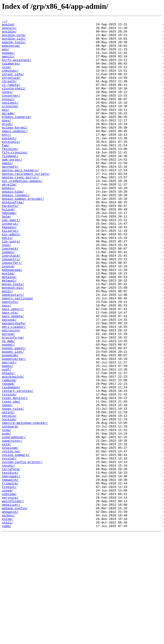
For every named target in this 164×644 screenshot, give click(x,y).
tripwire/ (10, 576)
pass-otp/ (10, 371)
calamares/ (11, 73)
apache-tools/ (14, 47)
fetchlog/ (10, 175)
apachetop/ (11, 51)
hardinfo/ (10, 243)
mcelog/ (8, 324)
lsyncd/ (8, 316)
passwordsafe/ (14, 384)
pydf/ (6, 440)
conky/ (7, 107)
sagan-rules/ (13, 487)
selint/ (8, 491)
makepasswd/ (12, 320)
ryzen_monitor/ (15, 474)
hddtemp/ (9, 252)
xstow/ (7, 619)
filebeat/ (10, 184)
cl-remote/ (11, 98)
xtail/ (7, 623)
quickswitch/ (13, 448)
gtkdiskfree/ (13, 239)
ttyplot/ (9, 581)
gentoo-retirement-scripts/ (26, 205)
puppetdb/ (10, 423)
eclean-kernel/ (15, 149)
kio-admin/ (11, 278)
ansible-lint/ (14, 43)
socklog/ (9, 500)
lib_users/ (11, 286)
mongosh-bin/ (13, 342)
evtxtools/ (11, 167)
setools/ (9, 495)
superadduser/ (14, 521)
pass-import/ (13, 367)
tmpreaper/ (11, 568)
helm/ (6, 256)
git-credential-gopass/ (22, 213)
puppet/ (8, 410)
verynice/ (10, 593)
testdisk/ (10, 564)
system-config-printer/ (22, 551)
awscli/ (8, 64)
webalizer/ (11, 602)
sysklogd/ (10, 534)
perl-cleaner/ (14, 389)
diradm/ (8, 132)
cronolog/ (10, 124)
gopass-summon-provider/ (23, 235)
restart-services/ (18, 465)
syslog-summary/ (16, 542)
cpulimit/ (10, 120)
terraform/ (11, 559)
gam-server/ (12, 188)
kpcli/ (7, 282)
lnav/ (6, 290)
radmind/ (9, 453)
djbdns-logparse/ (17, 137)
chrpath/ (9, 94)
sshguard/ (10, 508)
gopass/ (8, 222)
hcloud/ (8, 248)
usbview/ (9, 589)
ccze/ (6, 77)
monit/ (7, 346)
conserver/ (11, 111)
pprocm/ (8, 397)
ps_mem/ (8, 406)
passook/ (9, 380)
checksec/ (10, 81)
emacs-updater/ (15, 154)
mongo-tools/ (13, 337)
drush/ (7, 145)
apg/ (6, 56)
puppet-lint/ (13, 418)
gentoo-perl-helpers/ (20, 201)
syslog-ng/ (11, 538)
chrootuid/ (11, 90)
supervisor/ (12, 525)
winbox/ (8, 615)
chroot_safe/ (13, 85)
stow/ (6, 512)
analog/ (8, 26)
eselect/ (9, 162)
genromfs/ (10, 196)
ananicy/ (9, 30)
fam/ (6, 171)
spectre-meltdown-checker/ (25, 504)
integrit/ (10, 265)
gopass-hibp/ (13, 226)
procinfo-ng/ (13, 401)
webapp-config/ (15, 606)
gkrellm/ (9, 218)
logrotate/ (11, 303)
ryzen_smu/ (11, 478)
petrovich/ (11, 393)
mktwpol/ (9, 333)
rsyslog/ (9, 470)
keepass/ (9, 269)
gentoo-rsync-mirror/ (20, 209)
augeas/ (8, 60)
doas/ (6, 141)
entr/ (6, 158)
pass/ (6, 363)
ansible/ (9, 34)
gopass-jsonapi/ (16, 231)
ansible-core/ (14, 38)
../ (5, 21)
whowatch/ (10, 611)
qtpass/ (8, 444)
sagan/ (7, 482)
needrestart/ (13, 350)
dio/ (6, 128)
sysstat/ (9, 547)
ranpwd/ (8, 457)
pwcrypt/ (9, 431)
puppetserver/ (14, 427)
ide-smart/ (11, 260)
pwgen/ (7, 436)
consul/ (8, 115)
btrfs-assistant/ (17, 68)
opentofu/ (10, 359)
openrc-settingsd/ (18, 354)
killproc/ (10, 273)
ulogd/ (7, 585)
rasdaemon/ (11, 461)
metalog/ (9, 329)
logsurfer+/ (12, 312)
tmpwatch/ (10, 572)
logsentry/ (11, 307)
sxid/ (6, 529)
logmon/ (8, 299)
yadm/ (6, 628)
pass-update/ (13, 376)
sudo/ (6, 517)
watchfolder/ (13, 598)
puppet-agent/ (14, 414)
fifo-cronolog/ (15, 179)
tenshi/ (8, 555)
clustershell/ (14, 102)
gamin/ (7, 192)
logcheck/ (10, 295)
